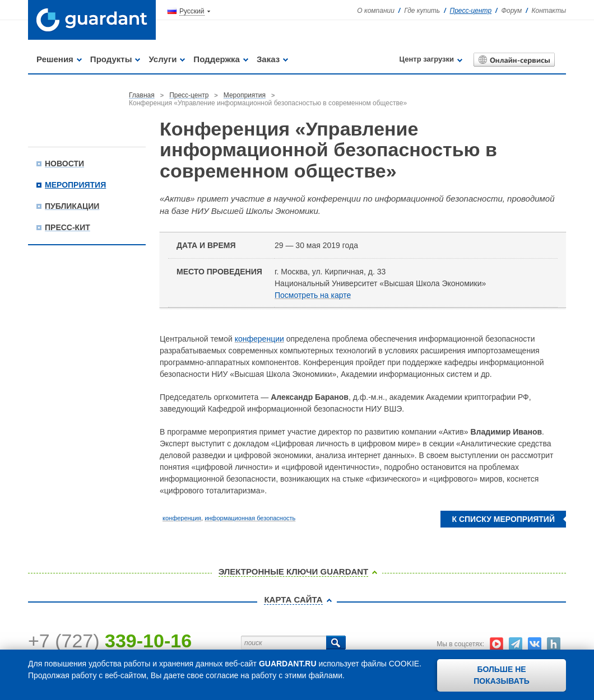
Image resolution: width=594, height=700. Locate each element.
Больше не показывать (502, 675)
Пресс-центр (471, 11)
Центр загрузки (427, 59)
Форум (511, 11)
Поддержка (217, 59)
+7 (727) (110, 641)
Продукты (111, 59)
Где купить (422, 11)
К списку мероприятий (503, 519)
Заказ (268, 59)
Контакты (549, 11)
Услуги (163, 59)
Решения (55, 59)
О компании (376, 11)
